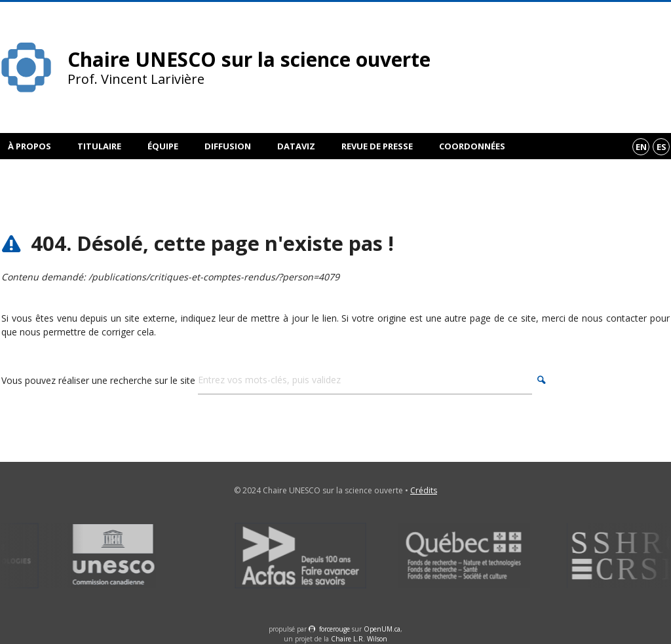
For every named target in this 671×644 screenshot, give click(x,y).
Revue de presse (377, 146)
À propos (29, 146)
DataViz (296, 146)
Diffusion (228, 146)
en (641, 147)
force (335, 629)
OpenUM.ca (382, 629)
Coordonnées (472, 146)
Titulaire (99, 146)
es (661, 147)
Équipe (163, 146)
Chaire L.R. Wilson (359, 639)
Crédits (424, 490)
